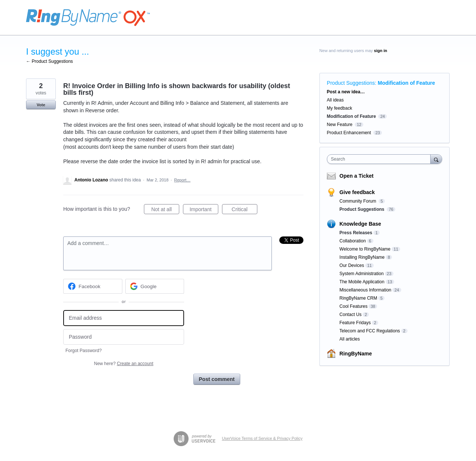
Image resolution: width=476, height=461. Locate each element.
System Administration (362, 274)
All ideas (335, 100)
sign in (381, 51)
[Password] (124, 337)
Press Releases (356, 233)
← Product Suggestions (49, 61)
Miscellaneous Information (365, 290)
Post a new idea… (346, 92)
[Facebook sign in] (93, 286)
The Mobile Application (362, 282)
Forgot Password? (83, 351)
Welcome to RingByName (365, 249)
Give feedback (357, 192)
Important (204, 210)
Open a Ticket (357, 176)
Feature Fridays (355, 323)
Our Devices (352, 265)
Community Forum (358, 201)
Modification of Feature (406, 83)
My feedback (340, 108)
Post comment (217, 379)
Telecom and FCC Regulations (370, 331)
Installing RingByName (362, 257)
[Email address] (124, 318)
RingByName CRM (358, 298)
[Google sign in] (155, 286)
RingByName (356, 354)
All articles (350, 339)
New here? (124, 364)
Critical (245, 210)
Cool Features (353, 306)
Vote (41, 105)
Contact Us (350, 315)
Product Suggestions (351, 83)
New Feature (340, 125)
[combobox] (381, 159)
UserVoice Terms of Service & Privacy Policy (262, 438)
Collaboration (353, 241)
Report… (182, 180)
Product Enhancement (349, 133)
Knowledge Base (360, 224)
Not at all (165, 210)
